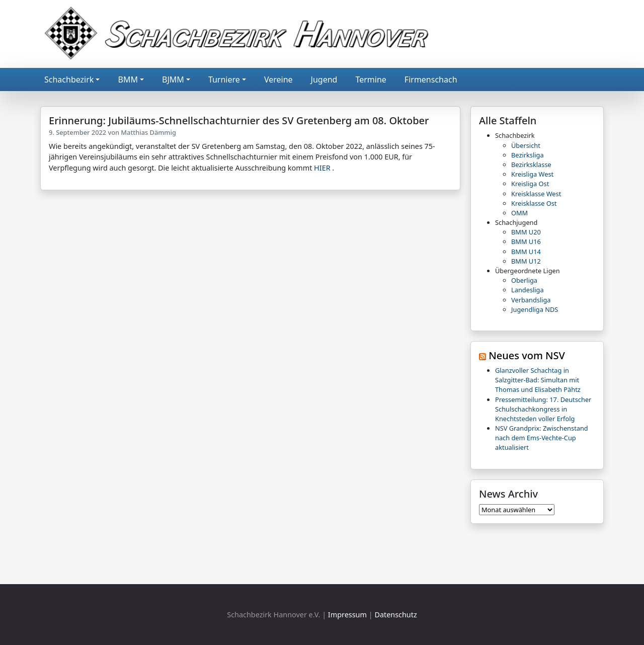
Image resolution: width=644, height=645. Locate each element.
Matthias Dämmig (148, 132)
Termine (371, 79)
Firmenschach (431, 79)
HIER (322, 168)
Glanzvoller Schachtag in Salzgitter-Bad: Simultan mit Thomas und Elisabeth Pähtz (538, 380)
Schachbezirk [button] (69, 79)
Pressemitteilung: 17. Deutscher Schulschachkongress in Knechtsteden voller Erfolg (543, 409)
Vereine (278, 79)
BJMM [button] (173, 79)
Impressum (347, 615)
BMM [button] (128, 79)
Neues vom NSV (527, 355)
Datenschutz (395, 615)
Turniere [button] (224, 79)
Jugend (324, 79)
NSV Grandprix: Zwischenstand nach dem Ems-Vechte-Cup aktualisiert (542, 438)
